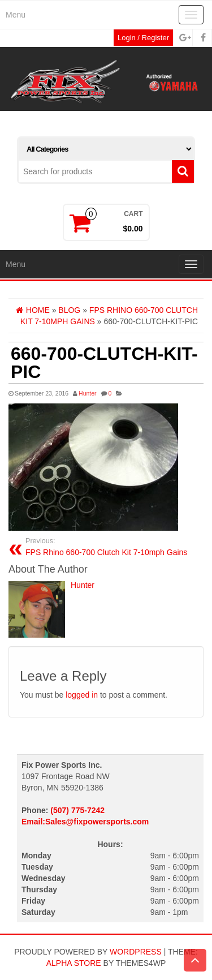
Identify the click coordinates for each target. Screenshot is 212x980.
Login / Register (143, 38)
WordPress (136, 952)
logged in (82, 695)
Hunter (88, 393)
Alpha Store (74, 963)
